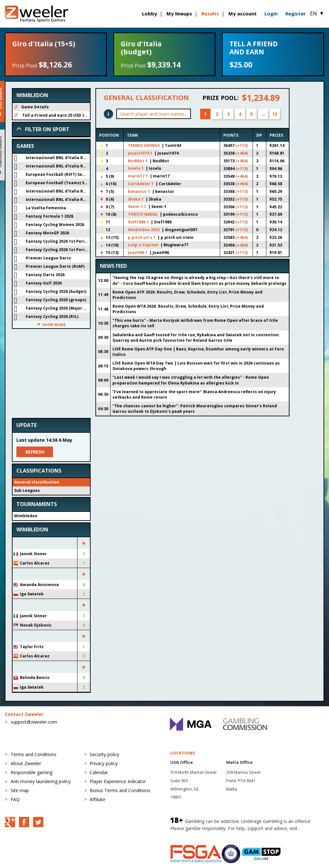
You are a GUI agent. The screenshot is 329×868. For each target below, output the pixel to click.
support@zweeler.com (34, 722)
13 (275, 114)
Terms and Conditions (34, 754)
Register (296, 14)
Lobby (150, 14)
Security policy (104, 754)
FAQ (15, 799)
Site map (20, 790)
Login (271, 14)
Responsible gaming (31, 772)
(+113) (242, 145)
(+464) (242, 153)
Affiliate (98, 799)
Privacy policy (104, 763)
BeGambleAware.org (192, 835)
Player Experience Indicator (118, 781)
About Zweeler (26, 763)
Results (210, 14)
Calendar (99, 772)
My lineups (179, 14)
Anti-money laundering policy (41, 781)
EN (317, 14)
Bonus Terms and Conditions (120, 790)
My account (243, 14)
